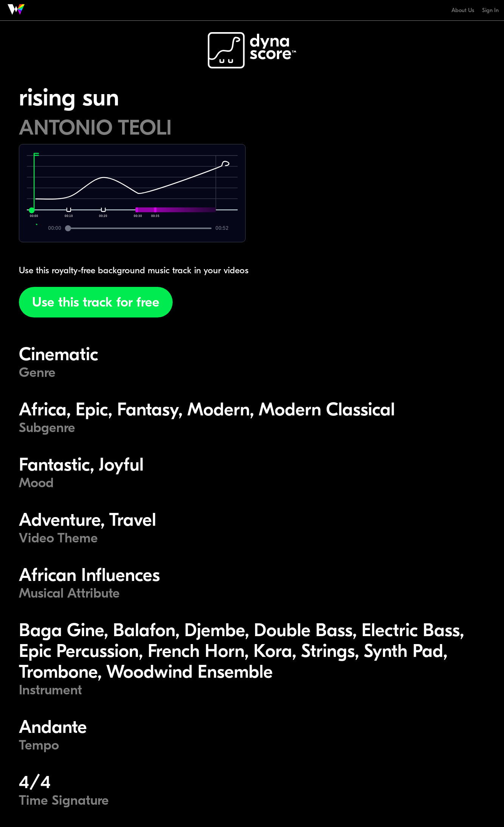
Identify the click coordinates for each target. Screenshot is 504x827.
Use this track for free (96, 302)
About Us (463, 10)
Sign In (490, 10)
